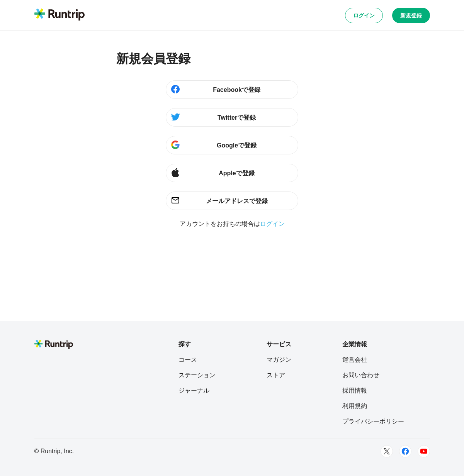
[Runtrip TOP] (59, 15)
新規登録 (411, 15)
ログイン (364, 15)
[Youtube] (424, 451)
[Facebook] (405, 451)
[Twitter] (387, 451)
